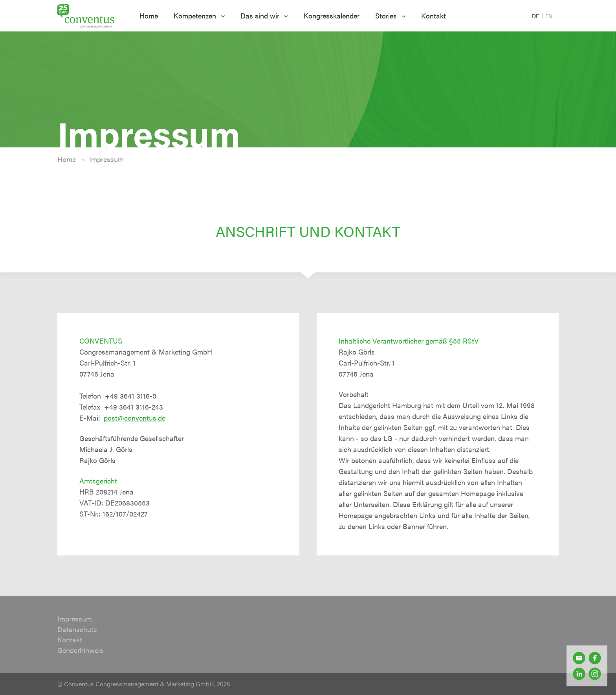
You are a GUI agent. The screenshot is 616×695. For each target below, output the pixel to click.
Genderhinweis (80, 650)
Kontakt (434, 16)
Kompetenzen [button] (199, 16)
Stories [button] (390, 16)
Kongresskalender (332, 16)
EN (549, 16)
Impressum (75, 619)
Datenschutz (77, 629)
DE (536, 16)
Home (149, 16)
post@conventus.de (135, 418)
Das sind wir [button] (264, 16)
